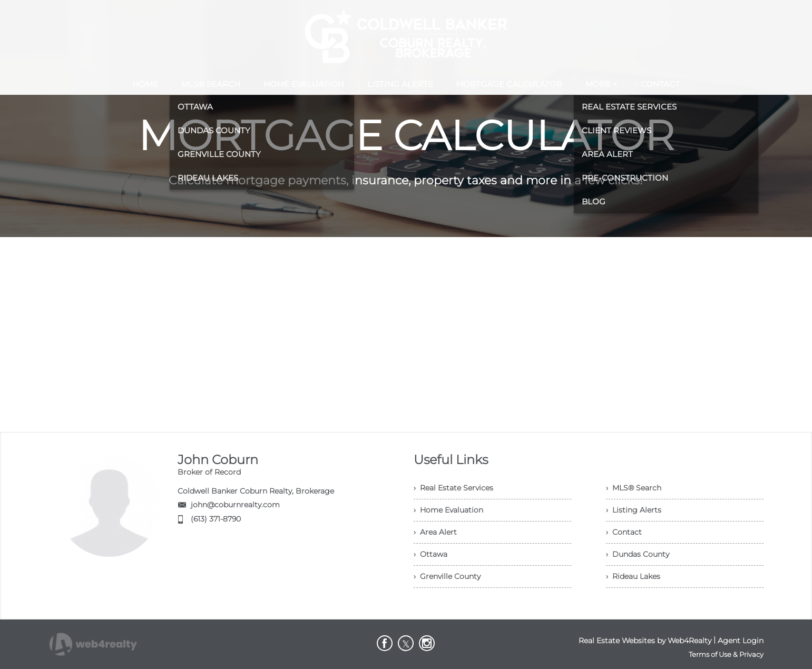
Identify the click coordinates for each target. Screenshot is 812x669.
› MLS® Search (634, 488)
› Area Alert (435, 532)
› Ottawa (431, 554)
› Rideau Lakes (633, 576)
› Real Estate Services (453, 488)
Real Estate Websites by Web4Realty (645, 641)
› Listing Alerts (634, 510)
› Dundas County (638, 554)
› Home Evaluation (448, 510)
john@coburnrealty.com (235, 505)
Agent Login (741, 641)
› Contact (624, 532)
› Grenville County (447, 576)
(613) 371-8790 (216, 519)
